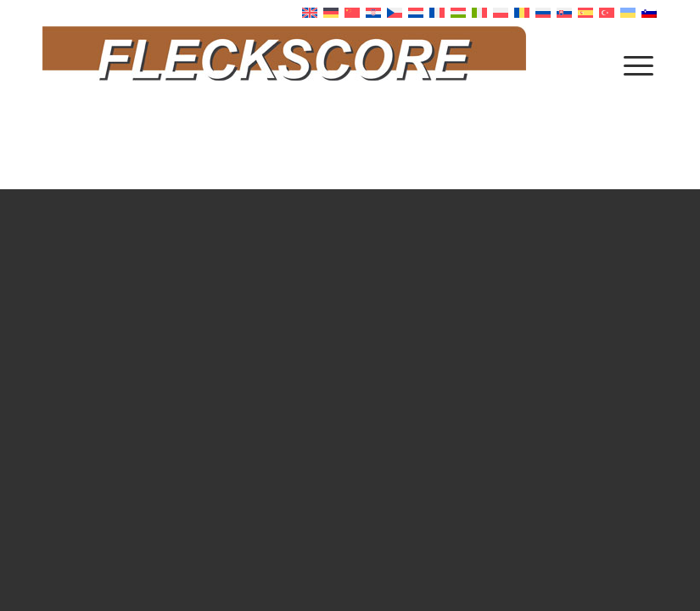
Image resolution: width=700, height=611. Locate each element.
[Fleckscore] (350, 64)
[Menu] (638, 64)
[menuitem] (638, 64)
